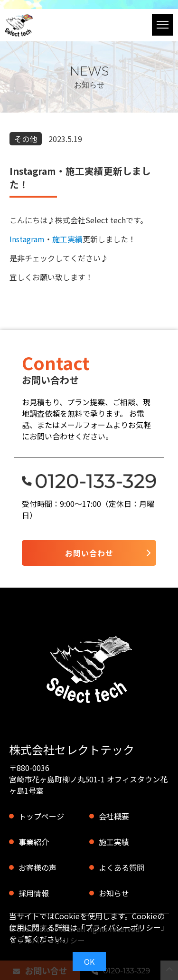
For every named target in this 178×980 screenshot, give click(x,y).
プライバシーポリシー (123, 927)
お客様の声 (37, 867)
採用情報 (34, 893)
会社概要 (114, 816)
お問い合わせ (89, 553)
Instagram (27, 239)
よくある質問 (122, 867)
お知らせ (114, 893)
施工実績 (67, 239)
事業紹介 (34, 842)
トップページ (41, 816)
